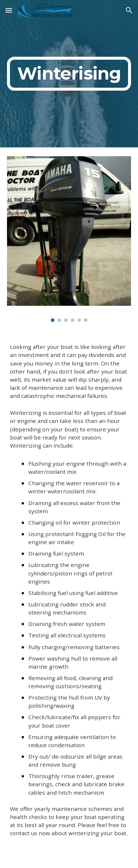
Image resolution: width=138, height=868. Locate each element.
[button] (9, 10)
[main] (69, 74)
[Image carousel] (69, 239)
